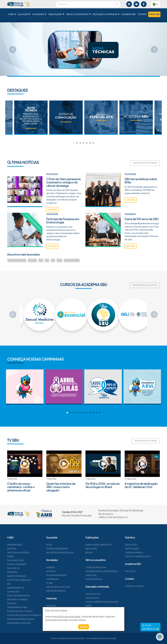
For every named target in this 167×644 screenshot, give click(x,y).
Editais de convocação (33, 611)
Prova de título (28, 560)
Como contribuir (29, 564)
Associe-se (26, 568)
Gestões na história (31, 553)
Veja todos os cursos (145, 285)
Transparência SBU (30, 607)
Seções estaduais (29, 576)
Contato (142, 14)
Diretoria (25, 572)
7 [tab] (93, 143)
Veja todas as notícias (145, 163)
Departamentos (28, 588)
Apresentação (28, 545)
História (24, 549)
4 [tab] (83, 143)
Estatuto (25, 603)
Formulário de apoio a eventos (37, 615)
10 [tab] (97, 413)
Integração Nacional (32, 623)
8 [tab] (90, 413)
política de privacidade (69, 616)
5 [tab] (87, 143)
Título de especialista (31, 596)
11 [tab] (100, 413)
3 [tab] (80, 143)
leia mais (52, 222)
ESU (22, 584)
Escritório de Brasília (32, 580)
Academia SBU (129, 14)
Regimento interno (30, 600)
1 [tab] (74, 143)
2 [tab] (77, 143)
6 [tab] (90, 143)
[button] (155, 4)
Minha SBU (154, 14)
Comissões (26, 592)
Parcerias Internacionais (34, 619)
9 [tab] (93, 413)
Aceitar (84, 627)
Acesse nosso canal (146, 441)
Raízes (23, 556)
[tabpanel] (101, 118)
